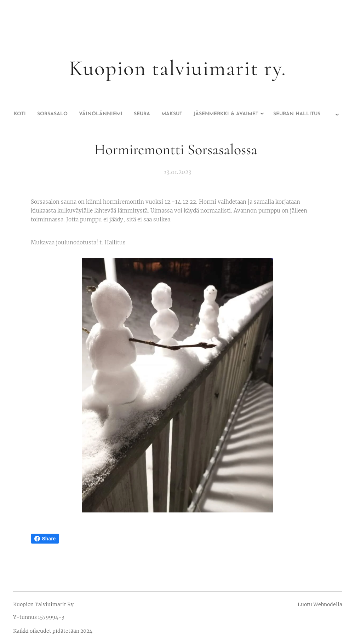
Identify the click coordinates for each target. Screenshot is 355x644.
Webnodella (328, 604)
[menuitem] (135, 114)
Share (45, 539)
